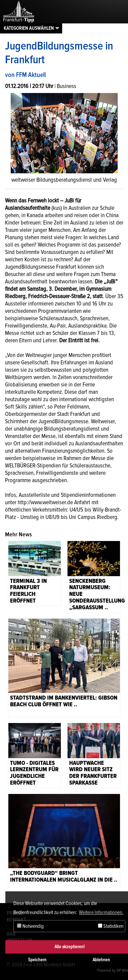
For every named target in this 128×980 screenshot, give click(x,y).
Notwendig (30, 926)
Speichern (37, 960)
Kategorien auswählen (29, 28)
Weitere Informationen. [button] (101, 912)
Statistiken (111, 926)
